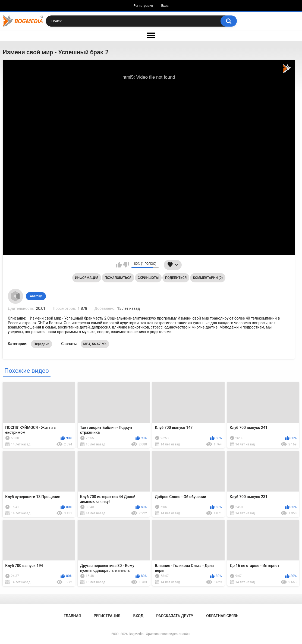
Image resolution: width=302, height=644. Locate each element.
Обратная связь (222, 616)
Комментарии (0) (208, 278)
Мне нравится (119, 265)
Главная (72, 616)
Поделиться (176, 278)
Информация (87, 278)
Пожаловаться (118, 278)
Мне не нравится (126, 265)
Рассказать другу (175, 616)
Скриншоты (148, 278)
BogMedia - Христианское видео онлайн (159, 634)
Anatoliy (36, 296)
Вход (165, 6)
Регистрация (143, 6)
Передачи (42, 344)
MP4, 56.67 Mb (95, 344)
